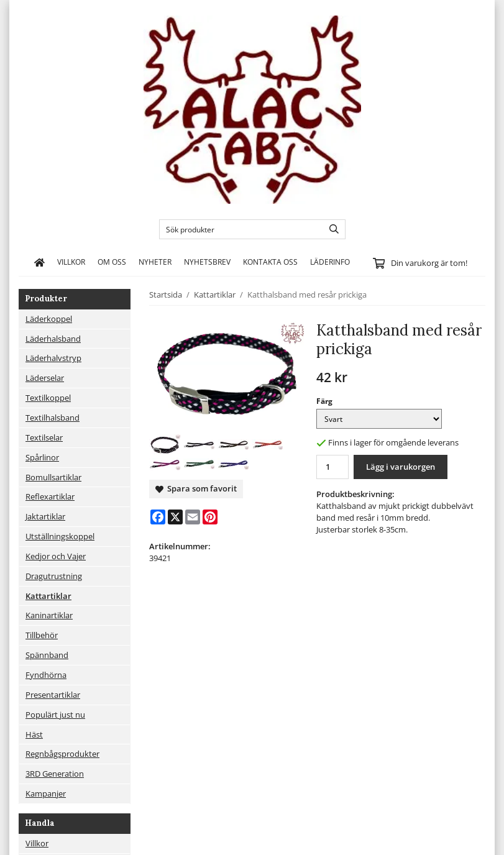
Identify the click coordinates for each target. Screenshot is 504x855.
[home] (39, 262)
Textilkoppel (48, 398)
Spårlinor (42, 457)
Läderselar (45, 378)
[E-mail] (193, 517)
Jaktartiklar (45, 516)
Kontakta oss (270, 262)
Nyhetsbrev (207, 262)
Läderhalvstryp (53, 358)
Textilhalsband (53, 418)
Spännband (47, 655)
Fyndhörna (46, 675)
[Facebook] (158, 517)
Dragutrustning (54, 576)
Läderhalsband (53, 339)
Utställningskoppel (60, 536)
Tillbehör (42, 635)
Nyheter (155, 262)
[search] (331, 229)
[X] (175, 517)
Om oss (112, 262)
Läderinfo (330, 262)
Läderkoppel (49, 319)
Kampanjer (46, 793)
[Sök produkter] (238, 229)
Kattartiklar (48, 596)
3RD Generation (55, 774)
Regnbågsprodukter (62, 754)
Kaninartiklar (49, 615)
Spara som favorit (196, 488)
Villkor (71, 262)
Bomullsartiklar (53, 477)
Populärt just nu (55, 715)
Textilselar (44, 437)
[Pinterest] (210, 517)
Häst (34, 734)
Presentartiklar (53, 695)
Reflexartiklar (50, 496)
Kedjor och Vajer (56, 556)
